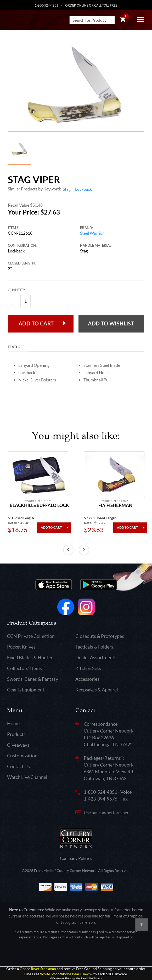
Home (13, 723)
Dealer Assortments (96, 658)
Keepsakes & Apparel (97, 690)
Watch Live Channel (27, 777)
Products (16, 734)
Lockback (83, 189)
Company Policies (76, 858)
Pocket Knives (21, 647)
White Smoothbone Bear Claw (64, 974)
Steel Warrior (92, 233)
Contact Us (18, 766)
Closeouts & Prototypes (100, 636)
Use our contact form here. (108, 813)
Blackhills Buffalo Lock (39, 505)
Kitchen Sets (88, 668)
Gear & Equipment (26, 690)
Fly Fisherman (115, 505)
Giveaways (18, 745)
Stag (67, 189)
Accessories (87, 679)
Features (16, 347)
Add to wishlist (111, 323)
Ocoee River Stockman (38, 969)
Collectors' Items (24, 668)
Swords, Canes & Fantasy (33, 679)
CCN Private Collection (31, 636)
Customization (22, 756)
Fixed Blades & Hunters (31, 658)
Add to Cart (36, 323)
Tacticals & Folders (94, 647)
